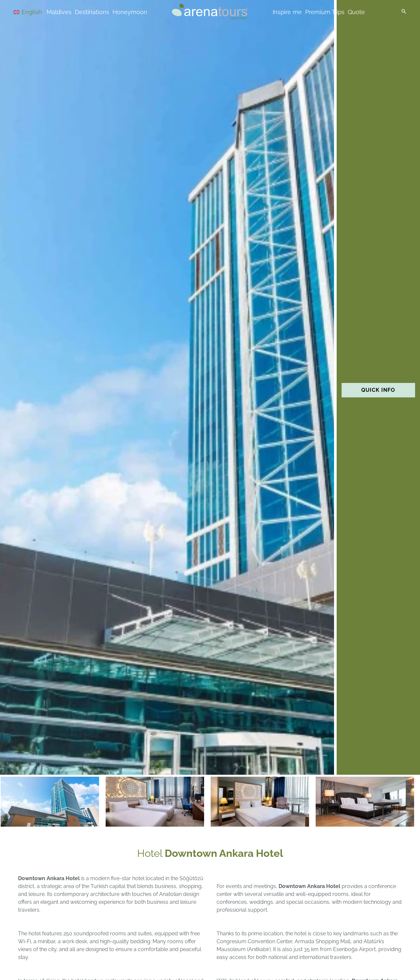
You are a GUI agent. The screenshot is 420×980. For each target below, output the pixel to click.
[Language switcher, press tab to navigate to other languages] (37, 12)
